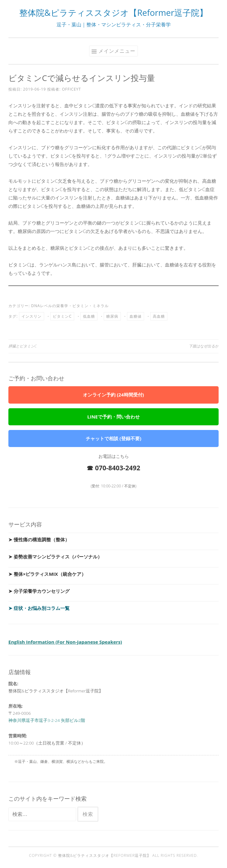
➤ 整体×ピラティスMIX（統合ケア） (47, 574)
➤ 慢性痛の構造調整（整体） (39, 539)
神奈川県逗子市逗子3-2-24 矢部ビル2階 (47, 720)
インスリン (32, 316)
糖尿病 (112, 316)
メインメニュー (117, 51)
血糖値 (136, 316)
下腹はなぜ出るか (204, 346)
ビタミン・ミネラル (91, 306)
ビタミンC (62, 316)
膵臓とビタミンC (23, 346)
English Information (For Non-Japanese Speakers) (65, 642)
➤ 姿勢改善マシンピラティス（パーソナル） (55, 557)
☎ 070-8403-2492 (113, 468)
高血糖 (159, 316)
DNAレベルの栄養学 (50, 306)
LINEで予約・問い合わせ (113, 417)
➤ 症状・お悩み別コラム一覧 (39, 608)
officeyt (71, 89)
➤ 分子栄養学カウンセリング (39, 591)
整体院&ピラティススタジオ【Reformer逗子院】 (113, 13)
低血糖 (89, 316)
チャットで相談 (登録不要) (113, 438)
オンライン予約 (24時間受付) (113, 395)
